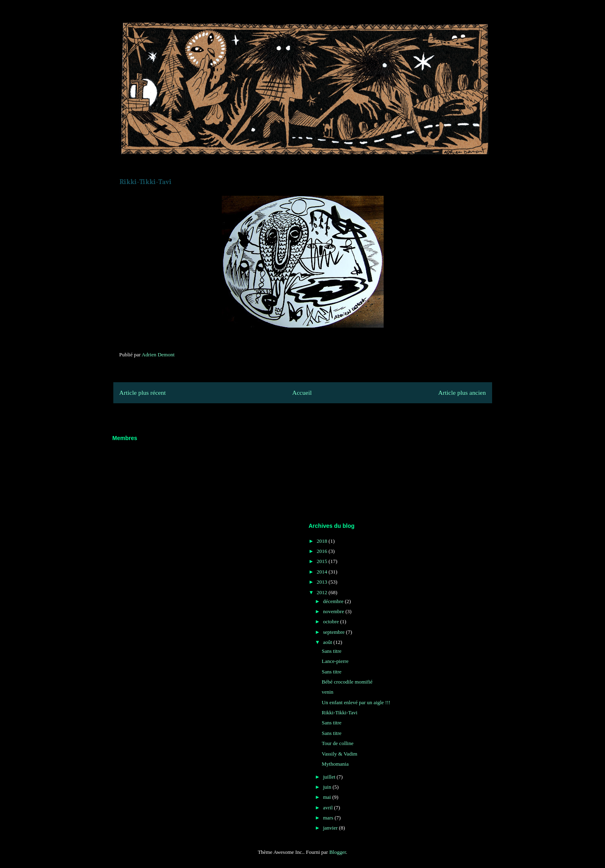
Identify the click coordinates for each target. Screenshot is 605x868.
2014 (323, 572)
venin (328, 692)
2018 (323, 541)
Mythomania (335, 764)
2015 (323, 561)
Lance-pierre (335, 661)
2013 (323, 582)
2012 (323, 592)
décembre (334, 601)
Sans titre (332, 651)
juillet (330, 777)
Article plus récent (143, 393)
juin (328, 787)
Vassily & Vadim (340, 754)
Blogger (338, 852)
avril (328, 808)
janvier (331, 828)
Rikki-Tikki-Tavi (340, 712)
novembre (334, 611)
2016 (323, 551)
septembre (334, 632)
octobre (331, 621)
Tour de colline (338, 743)
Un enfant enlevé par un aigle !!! (356, 702)
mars (329, 818)
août (328, 642)
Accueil (302, 393)
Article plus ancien (462, 393)
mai (328, 797)
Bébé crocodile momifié (347, 682)
